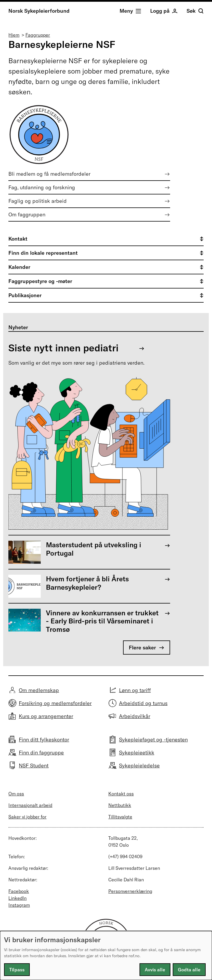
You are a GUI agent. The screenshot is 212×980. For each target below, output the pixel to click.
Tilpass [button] (17, 970)
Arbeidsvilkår (135, 716)
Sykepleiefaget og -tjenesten (153, 740)
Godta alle (189, 970)
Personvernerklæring (130, 891)
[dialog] (106, 955)
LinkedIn (17, 898)
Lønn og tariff (135, 690)
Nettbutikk (120, 805)
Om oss (16, 794)
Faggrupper (38, 35)
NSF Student (34, 766)
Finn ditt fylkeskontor (44, 740)
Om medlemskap (39, 690)
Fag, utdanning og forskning (42, 187)
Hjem (14, 35)
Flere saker (142, 648)
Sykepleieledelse (139, 766)
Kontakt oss (121, 794)
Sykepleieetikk (137, 753)
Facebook (19, 891)
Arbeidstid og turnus (143, 703)
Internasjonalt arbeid (30, 805)
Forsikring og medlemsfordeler (55, 703)
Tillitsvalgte (120, 817)
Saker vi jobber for (27, 817)
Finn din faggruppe (41, 753)
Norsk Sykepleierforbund (39, 11)
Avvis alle (155, 970)
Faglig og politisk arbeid (38, 201)
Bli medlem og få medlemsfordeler (49, 174)
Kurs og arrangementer (46, 716)
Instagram (19, 905)
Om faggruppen (27, 214)
